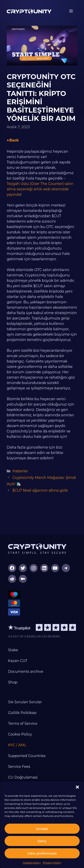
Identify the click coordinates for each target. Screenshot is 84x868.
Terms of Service (23, 724)
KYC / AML (17, 745)
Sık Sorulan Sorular (25, 702)
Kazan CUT (18, 661)
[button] (77, 787)
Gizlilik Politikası (22, 713)
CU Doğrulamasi (23, 777)
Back (14, 140)
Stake (13, 650)
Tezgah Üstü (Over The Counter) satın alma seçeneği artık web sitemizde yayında (40, 189)
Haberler (20, 471)
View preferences (42, 853)
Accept (42, 829)
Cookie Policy (20, 734)
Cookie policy (32, 863)
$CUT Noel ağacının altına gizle (40, 490)
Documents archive (26, 672)
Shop (13, 682)
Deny (42, 841)
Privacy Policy (52, 863)
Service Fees (19, 767)
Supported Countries (27, 756)
